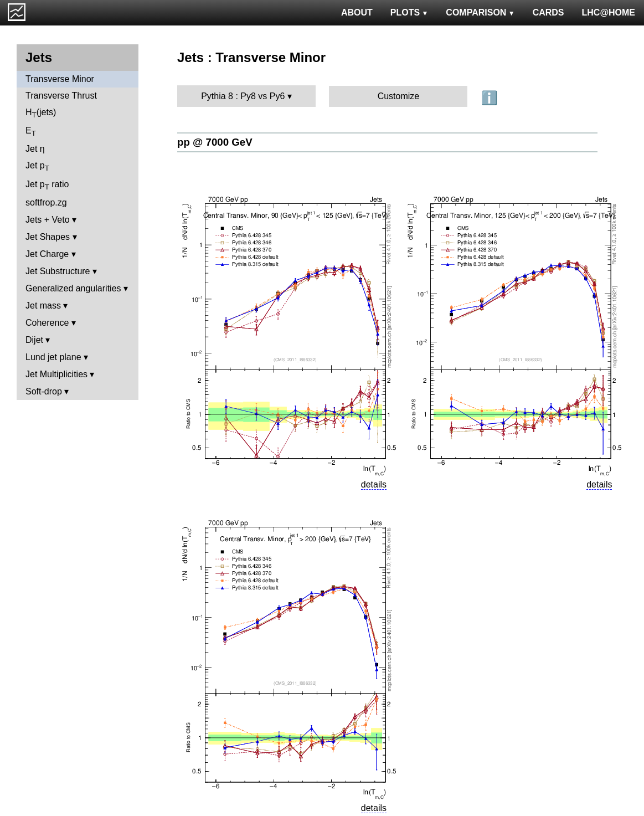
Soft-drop (44, 391)
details (374, 484)
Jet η (35, 149)
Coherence (47, 323)
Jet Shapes (48, 237)
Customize (399, 96)
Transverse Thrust (61, 96)
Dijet (34, 340)
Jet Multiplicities (56, 374)
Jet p (37, 166)
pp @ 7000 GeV (215, 142)
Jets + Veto (48, 220)
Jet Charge (47, 254)
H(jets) (41, 113)
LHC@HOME (609, 12)
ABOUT (357, 12)
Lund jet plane (53, 357)
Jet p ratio (47, 185)
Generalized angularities (73, 288)
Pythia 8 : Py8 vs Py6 (243, 96)
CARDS (548, 12)
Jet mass (43, 306)
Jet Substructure (58, 271)
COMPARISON (480, 12)
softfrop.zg (46, 202)
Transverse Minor (60, 79)
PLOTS (409, 12)
